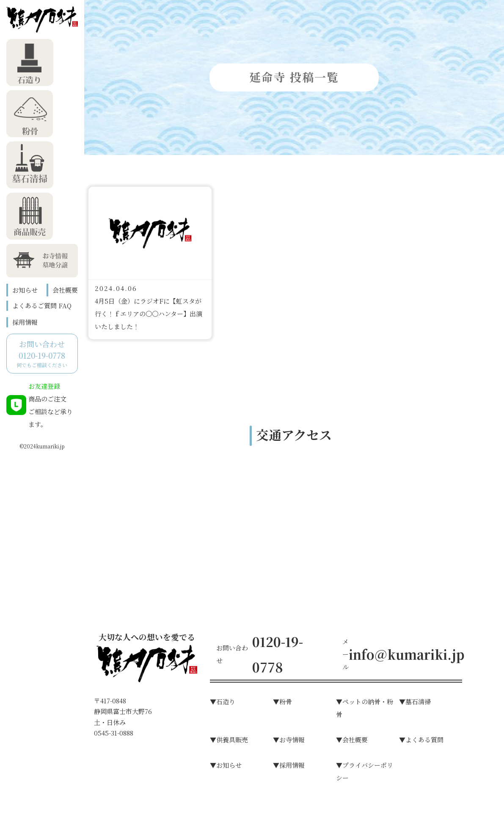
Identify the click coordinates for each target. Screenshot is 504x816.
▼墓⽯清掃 (415, 701)
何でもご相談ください (42, 353)
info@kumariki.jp (406, 654)
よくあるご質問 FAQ (42, 306)
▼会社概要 (352, 740)
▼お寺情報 (289, 740)
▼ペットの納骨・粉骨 (365, 708)
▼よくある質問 (421, 740)
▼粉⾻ (282, 701)
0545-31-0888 (114, 733)
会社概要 (65, 290)
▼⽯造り (223, 701)
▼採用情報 (289, 765)
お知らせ (25, 290)
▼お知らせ (226, 765)
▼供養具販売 (229, 740)
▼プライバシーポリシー (365, 771)
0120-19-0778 (278, 654)
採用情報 (25, 322)
